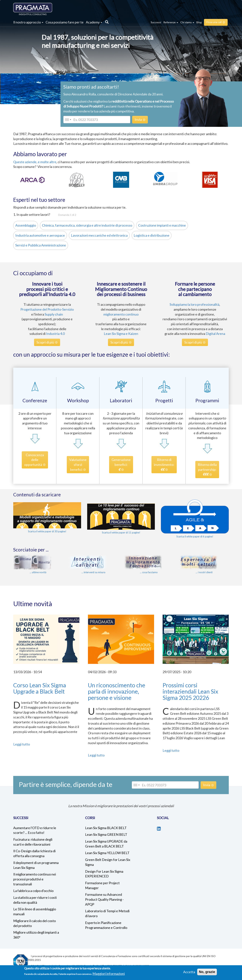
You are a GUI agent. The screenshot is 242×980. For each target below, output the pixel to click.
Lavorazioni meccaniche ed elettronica (98, 235)
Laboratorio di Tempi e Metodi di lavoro (107, 913)
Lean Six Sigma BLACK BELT (106, 828)
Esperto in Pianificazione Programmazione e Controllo (106, 925)
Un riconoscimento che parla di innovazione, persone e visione (117, 691)
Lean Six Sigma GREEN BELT (106, 834)
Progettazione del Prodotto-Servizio (47, 309)
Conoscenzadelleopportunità (34, 460)
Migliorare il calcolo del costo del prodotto (35, 923)
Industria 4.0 (55, 334)
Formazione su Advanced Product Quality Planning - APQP (104, 899)
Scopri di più (45, 342)
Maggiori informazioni (109, 974)
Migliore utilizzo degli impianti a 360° (36, 935)
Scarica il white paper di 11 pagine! (121, 532)
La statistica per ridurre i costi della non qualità (35, 900)
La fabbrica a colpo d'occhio (33, 891)
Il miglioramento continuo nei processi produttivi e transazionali (35, 879)
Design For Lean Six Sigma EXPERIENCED (104, 874)
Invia (138, 119)
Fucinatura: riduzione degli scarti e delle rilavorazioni (33, 842)
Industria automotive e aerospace (39, 235)
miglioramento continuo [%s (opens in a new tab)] (121, 314)
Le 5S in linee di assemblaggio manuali (35, 911)
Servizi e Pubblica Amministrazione (40, 245)
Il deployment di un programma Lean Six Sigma (36, 865)
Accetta (189, 972)
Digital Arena (215, 334)
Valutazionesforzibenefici (78, 464)
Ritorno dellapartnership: (207, 469)
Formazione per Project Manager (102, 885)
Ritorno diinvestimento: (164, 464)
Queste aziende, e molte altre (35, 162)
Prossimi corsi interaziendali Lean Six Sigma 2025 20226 (190, 691)
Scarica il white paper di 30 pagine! (47, 531)
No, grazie (207, 972)
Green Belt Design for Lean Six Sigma (108, 862)
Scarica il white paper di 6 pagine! (195, 536)
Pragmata (33, 9)
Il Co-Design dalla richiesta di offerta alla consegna (34, 853)
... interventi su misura (93, 572)
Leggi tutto (22, 744)
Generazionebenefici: (121, 464)
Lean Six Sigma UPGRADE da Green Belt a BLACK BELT (106, 844)
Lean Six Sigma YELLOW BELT (107, 853)
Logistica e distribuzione (150, 235)
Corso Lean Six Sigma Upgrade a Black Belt (40, 688)
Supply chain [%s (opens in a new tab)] (54, 314)
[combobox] (68, 120)
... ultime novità (38, 572)
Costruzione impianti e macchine (161, 225)
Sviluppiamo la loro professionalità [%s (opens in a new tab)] (194, 304)
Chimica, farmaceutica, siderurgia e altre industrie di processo (86, 225)
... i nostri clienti (204, 572)
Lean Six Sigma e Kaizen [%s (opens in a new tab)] (121, 334)
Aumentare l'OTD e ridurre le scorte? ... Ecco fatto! (35, 830)
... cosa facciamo (149, 572)
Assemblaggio (25, 225)
